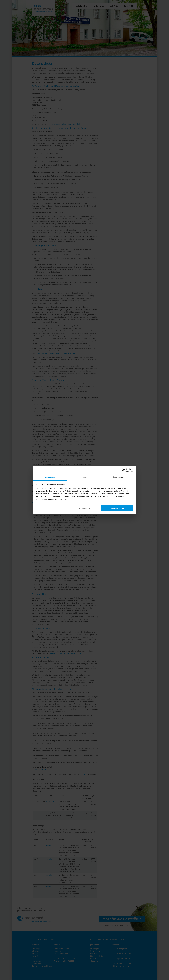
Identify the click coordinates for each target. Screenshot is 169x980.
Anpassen (84, 508)
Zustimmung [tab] (50, 477)
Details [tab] (85, 477)
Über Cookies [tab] (119, 477)
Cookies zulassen (117, 508)
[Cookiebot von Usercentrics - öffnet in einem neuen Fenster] (123, 470)
